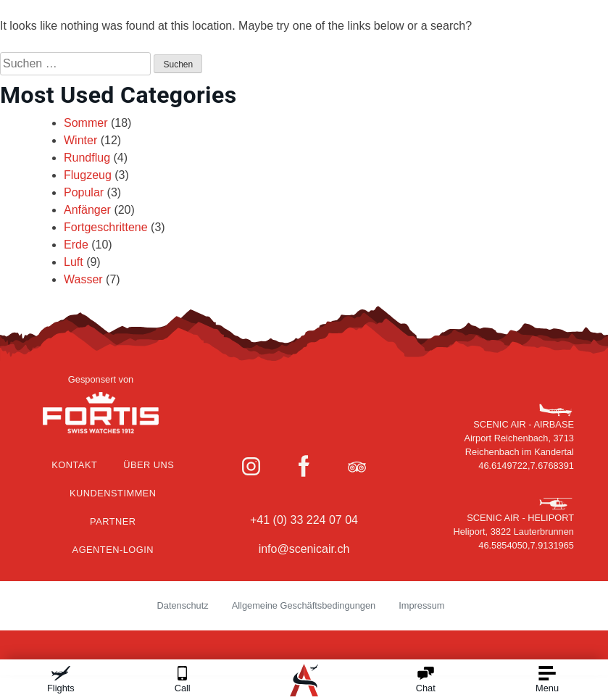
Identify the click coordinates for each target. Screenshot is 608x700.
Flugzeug (88, 175)
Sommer (86, 123)
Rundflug (87, 158)
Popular (84, 192)
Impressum (421, 605)
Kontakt (74, 465)
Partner (113, 521)
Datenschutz (183, 605)
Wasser (83, 279)
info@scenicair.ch (304, 549)
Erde (76, 245)
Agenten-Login (113, 550)
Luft (74, 262)
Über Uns (149, 465)
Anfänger (87, 210)
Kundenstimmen (113, 493)
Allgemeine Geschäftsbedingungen (304, 605)
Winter (80, 140)
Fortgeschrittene (106, 227)
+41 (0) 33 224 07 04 (304, 520)
